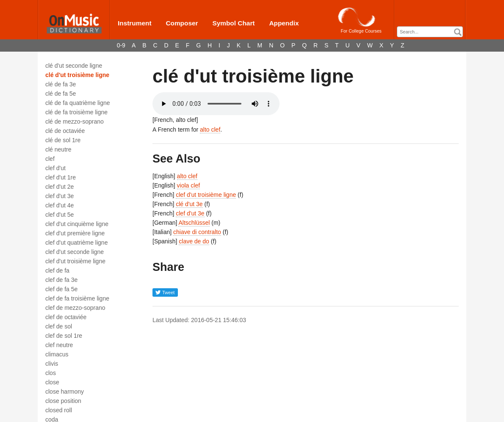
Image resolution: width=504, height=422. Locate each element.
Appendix (284, 23)
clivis (52, 364)
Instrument (135, 23)
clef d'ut (55, 168)
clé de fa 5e (61, 94)
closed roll (59, 410)
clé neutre (58, 149)
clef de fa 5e (61, 289)
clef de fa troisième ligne (77, 298)
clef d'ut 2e (60, 187)
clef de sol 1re (64, 336)
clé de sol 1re (63, 140)
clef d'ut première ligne (75, 233)
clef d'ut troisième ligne (75, 261)
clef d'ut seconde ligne (75, 252)
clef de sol (59, 326)
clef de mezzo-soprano (75, 308)
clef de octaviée (66, 317)
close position (63, 401)
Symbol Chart (233, 23)
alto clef (210, 130)
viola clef (188, 185)
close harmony (65, 392)
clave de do (194, 241)
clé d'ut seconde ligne (74, 66)
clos (51, 373)
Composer (182, 23)
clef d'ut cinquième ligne (77, 224)
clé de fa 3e (61, 84)
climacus (57, 354)
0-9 (121, 45)
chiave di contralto (197, 232)
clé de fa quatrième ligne (78, 103)
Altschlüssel (194, 223)
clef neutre (59, 345)
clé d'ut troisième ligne (77, 75)
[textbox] (432, 32)
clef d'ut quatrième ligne (76, 243)
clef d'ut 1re (61, 177)
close (52, 382)
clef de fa (57, 270)
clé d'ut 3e (189, 204)
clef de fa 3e (61, 280)
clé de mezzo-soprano (75, 121)
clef (50, 159)
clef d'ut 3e (60, 196)
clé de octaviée (65, 131)
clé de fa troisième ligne (76, 112)
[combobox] (430, 32)
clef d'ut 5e (60, 215)
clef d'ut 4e (60, 205)
